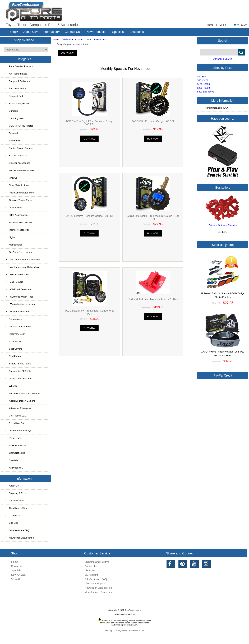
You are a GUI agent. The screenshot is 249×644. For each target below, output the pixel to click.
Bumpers (11, 111)
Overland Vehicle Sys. (18, 431)
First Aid (11, 178)
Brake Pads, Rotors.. (18, 103)
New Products (96, 32)
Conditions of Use (16, 508)
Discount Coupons (95, 583)
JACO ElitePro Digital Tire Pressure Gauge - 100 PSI (89, 123)
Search (223, 40)
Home (210, 25)
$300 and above (206, 92)
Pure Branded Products (19, 66)
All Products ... (14, 468)
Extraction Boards (17, 274)
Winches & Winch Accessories (23, 393)
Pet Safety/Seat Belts (18, 326)
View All (16, 579)
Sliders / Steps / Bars (18, 364)
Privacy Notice (14, 501)
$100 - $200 (203, 84)
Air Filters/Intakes (16, 74)
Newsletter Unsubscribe (19, 538)
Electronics (13, 141)
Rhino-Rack (13, 438)
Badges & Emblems (17, 81)
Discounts (137, 32)
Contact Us (72, 32)
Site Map (11, 523)
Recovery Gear (15, 334)
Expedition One (15, 423)
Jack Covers (14, 282)
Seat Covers (13, 349)
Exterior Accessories (17, 163)
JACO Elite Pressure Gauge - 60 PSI (153, 121)
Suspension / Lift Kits (18, 371)
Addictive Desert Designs (20, 401)
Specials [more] (223, 245)
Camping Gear (14, 118)
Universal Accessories (18, 379)
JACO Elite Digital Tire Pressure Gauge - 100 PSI (153, 217)
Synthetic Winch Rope (19, 297)
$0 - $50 (201, 77)
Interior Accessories (17, 230)
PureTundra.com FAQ (214, 108)
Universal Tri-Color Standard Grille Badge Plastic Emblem (223, 294)
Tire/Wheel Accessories (20, 304)
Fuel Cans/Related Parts (20, 193)
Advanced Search (223, 59)
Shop (13, 32)
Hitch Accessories (16, 215)
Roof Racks (13, 341)
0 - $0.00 (240, 25)
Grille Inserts (13, 208)
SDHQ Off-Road (15, 445)
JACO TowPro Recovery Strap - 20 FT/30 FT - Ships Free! (223, 352)
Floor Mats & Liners (17, 185)
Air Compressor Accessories (22, 260)
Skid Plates (13, 356)
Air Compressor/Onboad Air (22, 267)
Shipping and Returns (97, 562)
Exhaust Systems (16, 156)
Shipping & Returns (17, 493)
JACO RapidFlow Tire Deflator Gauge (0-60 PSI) (90, 312)
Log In (223, 25)
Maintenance (14, 245)
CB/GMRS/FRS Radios (19, 126)
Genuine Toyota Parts (18, 200)
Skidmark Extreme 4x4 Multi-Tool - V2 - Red (153, 299)
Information (50, 32)
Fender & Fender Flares (19, 170)
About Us (30, 32)
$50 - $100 (203, 80)
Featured (16, 566)
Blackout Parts (14, 96)
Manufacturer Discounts (98, 592)
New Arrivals (18, 575)
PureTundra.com (132, 610)
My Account (91, 575)
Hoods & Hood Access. (19, 222)
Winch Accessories (96, 39)
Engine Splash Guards (19, 148)
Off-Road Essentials (18, 289)
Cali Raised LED (15, 416)
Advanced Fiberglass (18, 408)
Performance (14, 319)
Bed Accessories (16, 89)
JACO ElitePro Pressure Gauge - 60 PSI (90, 216)
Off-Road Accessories (73, 39)
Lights (10, 237)
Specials (118, 32)
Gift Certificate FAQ (17, 530)
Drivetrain (12, 133)
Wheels (11, 386)
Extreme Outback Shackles (223, 225)
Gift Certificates (15, 453)
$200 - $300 (203, 88)
